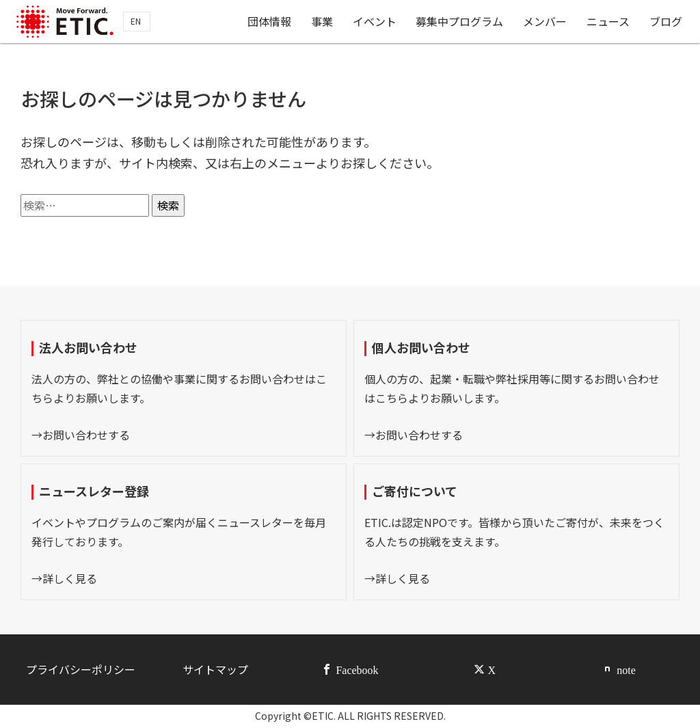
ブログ (667, 23)
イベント (376, 23)
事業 (323, 23)
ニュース (609, 23)
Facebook (357, 669)
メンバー (546, 23)
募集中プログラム (461, 23)
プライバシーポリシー (81, 669)
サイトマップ (215, 669)
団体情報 (271, 23)
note (626, 669)
